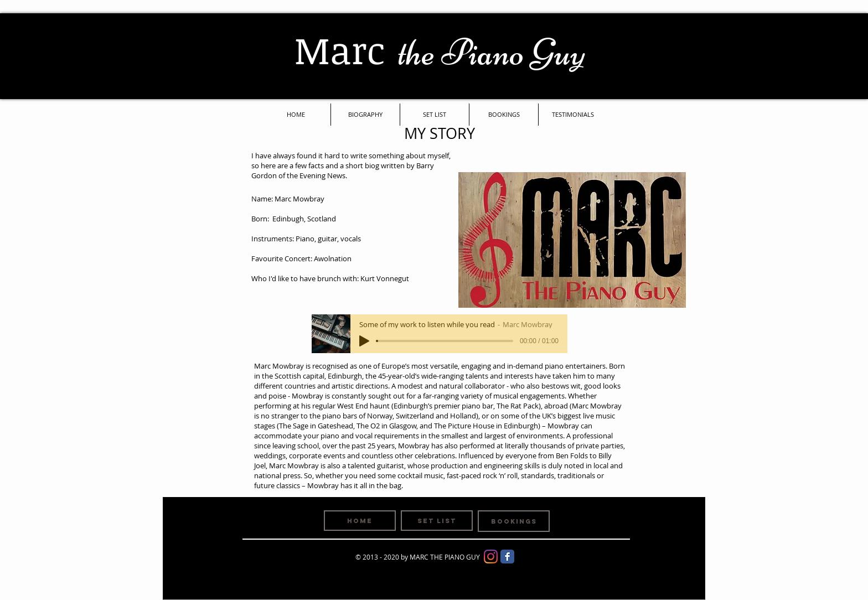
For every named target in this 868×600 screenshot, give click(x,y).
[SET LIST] (437, 521)
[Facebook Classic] (507, 557)
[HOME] (360, 521)
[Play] (364, 341)
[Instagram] (491, 557)
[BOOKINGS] (514, 521)
